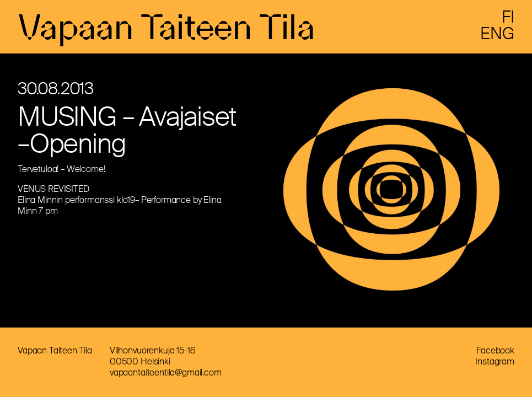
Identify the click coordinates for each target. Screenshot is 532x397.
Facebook (495, 350)
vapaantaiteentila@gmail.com (166, 372)
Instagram (495, 361)
